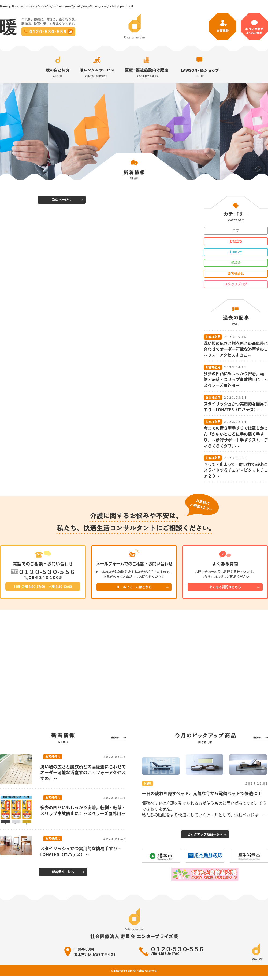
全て (236, 230)
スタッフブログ (236, 284)
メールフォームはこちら (134, 587)
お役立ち (236, 241)
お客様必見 (236, 273)
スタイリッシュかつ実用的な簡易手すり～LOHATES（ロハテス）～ (81, 851)
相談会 (236, 263)
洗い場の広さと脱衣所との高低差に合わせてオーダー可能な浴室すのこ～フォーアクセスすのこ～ (83, 772)
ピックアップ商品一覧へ (205, 834)
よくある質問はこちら (225, 587)
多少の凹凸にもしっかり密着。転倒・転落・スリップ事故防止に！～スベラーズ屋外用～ (83, 810)
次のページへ (62, 200)
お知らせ (236, 252)
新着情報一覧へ (63, 872)
